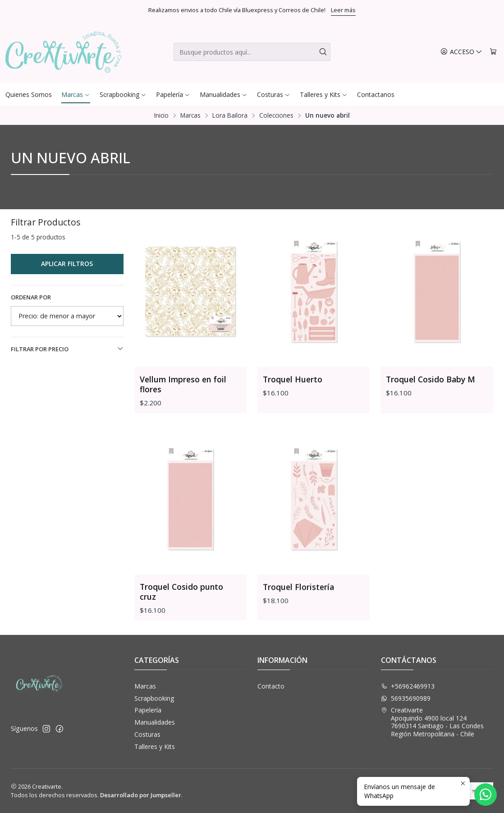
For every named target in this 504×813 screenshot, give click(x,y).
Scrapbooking (154, 698)
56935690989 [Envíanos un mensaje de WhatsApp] (406, 698)
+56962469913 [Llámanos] (408, 686)
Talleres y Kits (155, 746)
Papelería (148, 710)
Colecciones (276, 115)
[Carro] (493, 52)
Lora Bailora (230, 115)
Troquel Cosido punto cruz (181, 634)
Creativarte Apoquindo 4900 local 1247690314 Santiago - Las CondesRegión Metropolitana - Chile (432, 722)
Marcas (190, 115)
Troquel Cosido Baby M (431, 379)
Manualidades (155, 722)
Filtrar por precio (67, 349)
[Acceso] (461, 52)
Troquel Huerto (293, 379)
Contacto (271, 686)
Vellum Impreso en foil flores (183, 384)
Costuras (147, 734)
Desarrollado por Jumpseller (141, 795)
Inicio (161, 115)
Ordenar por (31, 297)
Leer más (343, 10)
